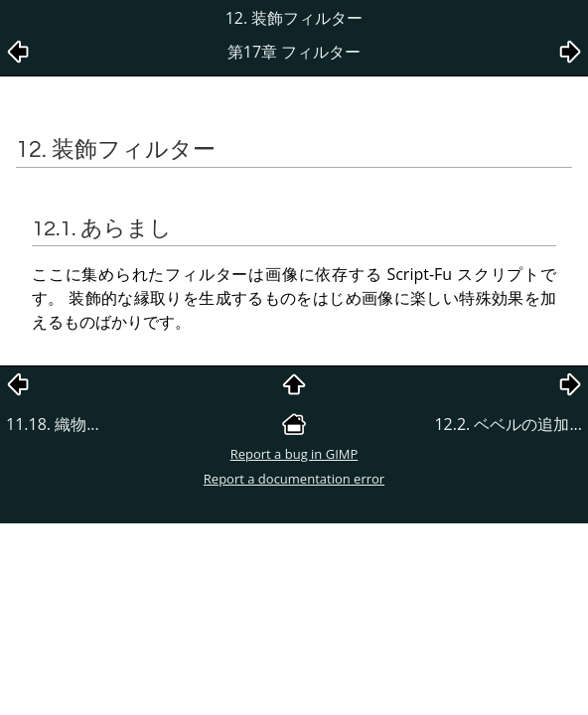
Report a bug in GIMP (294, 454)
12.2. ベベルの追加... (508, 424)
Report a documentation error (294, 479)
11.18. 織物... (53, 424)
